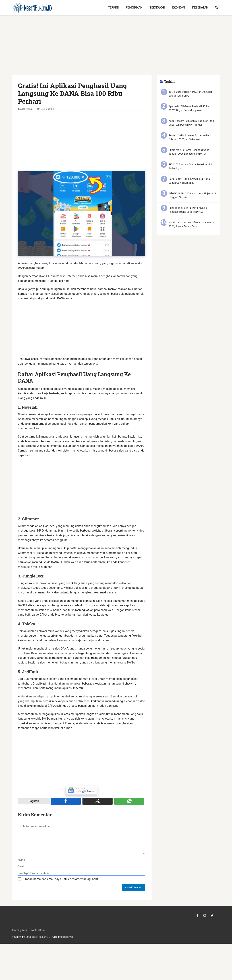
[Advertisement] (116, 48)
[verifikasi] (82, 873)
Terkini (113, 8)
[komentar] (81, 838)
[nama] (82, 860)
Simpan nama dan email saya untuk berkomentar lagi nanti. (61, 879)
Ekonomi (179, 8)
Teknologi (157, 8)
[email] (82, 866)
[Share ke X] (98, 801)
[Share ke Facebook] (66, 801)
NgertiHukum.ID (41, 937)
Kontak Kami (38, 930)
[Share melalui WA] (129, 801)
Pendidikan (134, 8)
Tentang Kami (19, 930)
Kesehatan (200, 8)
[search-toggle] (217, 8)
